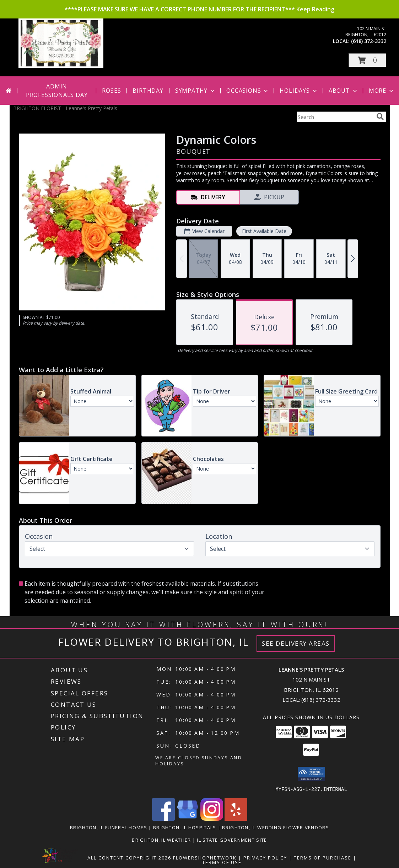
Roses (111, 91)
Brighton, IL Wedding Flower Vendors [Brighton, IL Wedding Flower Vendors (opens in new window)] (276, 827)
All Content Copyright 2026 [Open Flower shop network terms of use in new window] (129, 857)
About (344, 91)
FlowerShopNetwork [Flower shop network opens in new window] (205, 857)
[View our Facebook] (163, 818)
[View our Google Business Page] (188, 818)
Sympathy (196, 91)
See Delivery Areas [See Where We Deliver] (296, 643)
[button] (367, 60)
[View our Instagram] (212, 818)
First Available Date (264, 231)
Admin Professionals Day (57, 91)
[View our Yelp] (236, 818)
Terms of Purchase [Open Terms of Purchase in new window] (323, 857)
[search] (380, 116)
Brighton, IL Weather (161, 840)
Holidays (299, 91)
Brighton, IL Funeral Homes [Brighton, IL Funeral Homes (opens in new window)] (109, 827)
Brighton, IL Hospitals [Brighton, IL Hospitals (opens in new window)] (185, 827)
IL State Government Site (232, 840)
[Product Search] (335, 117)
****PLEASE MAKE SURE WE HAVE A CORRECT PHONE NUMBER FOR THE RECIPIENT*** (199, 9)
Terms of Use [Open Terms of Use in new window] (222, 862)
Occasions (248, 91)
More (382, 91)
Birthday (148, 91)
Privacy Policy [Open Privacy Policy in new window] (265, 857)
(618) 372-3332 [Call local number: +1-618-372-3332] (369, 41)
